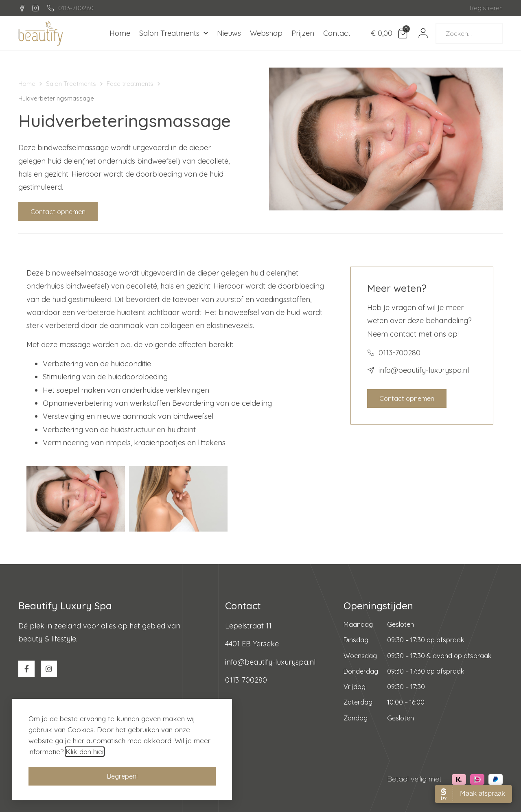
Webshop (266, 33)
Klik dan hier (85, 757)
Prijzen (303, 33)
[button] (58, 212)
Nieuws (229, 33)
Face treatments (130, 84)
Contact (337, 33)
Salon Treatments (174, 34)
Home (120, 33)
